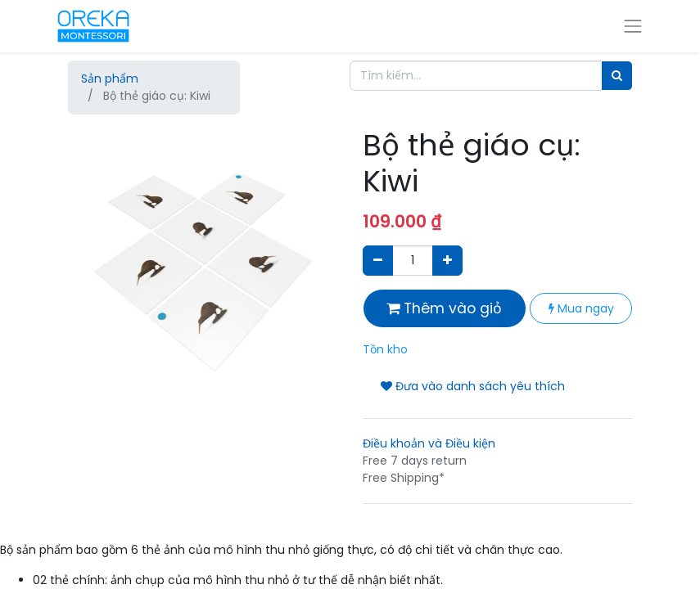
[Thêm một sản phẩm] (447, 261)
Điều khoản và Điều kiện (429, 443)
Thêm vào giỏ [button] (444, 308)
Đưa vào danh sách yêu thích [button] (473, 386)
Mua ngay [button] (581, 308)
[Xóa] (378, 261)
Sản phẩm (110, 79)
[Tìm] (617, 76)
